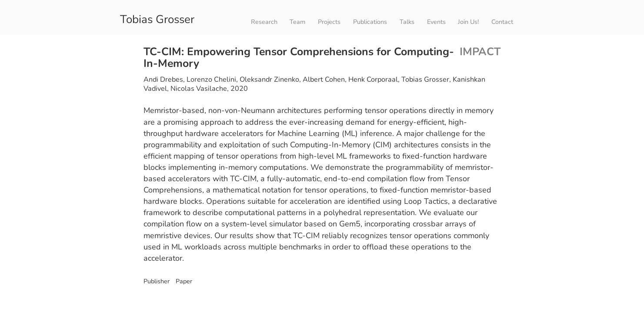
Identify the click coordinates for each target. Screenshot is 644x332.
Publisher (157, 281)
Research (264, 22)
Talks (407, 22)
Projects (329, 22)
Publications (370, 22)
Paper (183, 281)
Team (297, 22)
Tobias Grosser (157, 18)
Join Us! (468, 22)
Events (436, 22)
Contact (502, 22)
